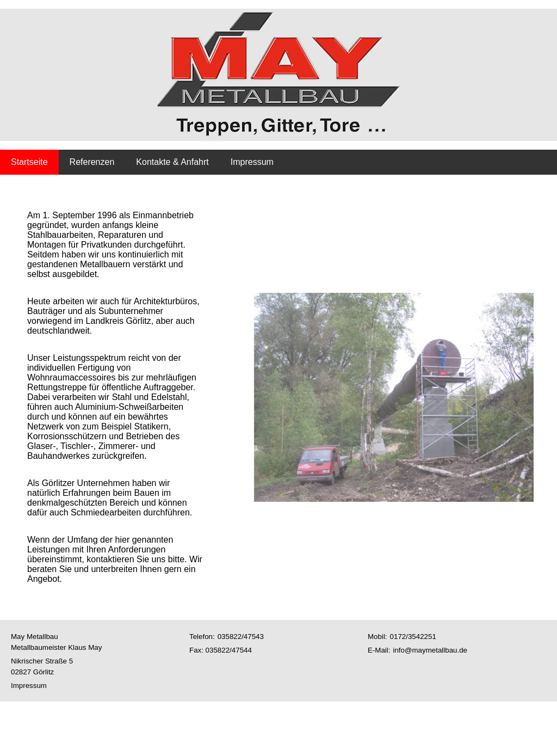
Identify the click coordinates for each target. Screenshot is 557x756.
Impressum (252, 162)
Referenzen (92, 162)
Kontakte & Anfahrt (172, 162)
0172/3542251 (413, 637)
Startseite (29, 162)
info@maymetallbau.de (430, 650)
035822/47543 (241, 637)
